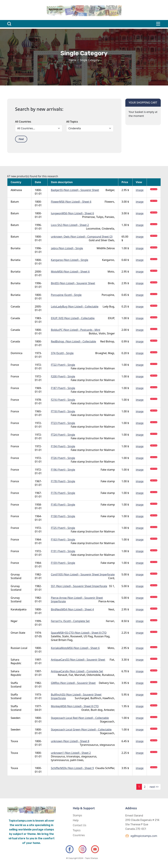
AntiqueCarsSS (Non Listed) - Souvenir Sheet (78, 660)
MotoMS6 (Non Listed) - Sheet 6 (70, 272)
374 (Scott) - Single (62, 353)
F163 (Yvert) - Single (63, 540)
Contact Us (79, 825)
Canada (15, 307)
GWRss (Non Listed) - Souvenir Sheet (73, 683)
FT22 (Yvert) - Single (63, 365)
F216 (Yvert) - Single (63, 400)
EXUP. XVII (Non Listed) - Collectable (73, 318)
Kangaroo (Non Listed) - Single (69, 260)
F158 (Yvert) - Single (63, 516)
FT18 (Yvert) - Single (63, 411)
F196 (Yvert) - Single (63, 470)
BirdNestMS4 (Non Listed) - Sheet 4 (72, 609)
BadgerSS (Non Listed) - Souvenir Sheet (75, 190)
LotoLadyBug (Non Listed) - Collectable (75, 307)
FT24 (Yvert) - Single (63, 435)
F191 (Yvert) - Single (63, 551)
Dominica (16, 353)
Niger (14, 621)
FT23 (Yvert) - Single (63, 423)
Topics (77, 830)
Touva (14, 741)
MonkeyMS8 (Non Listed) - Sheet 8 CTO (75, 706)
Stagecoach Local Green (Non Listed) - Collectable (81, 730)
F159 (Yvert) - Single (63, 563)
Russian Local (19, 648)
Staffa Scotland (16, 685)
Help (76, 820)
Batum (15, 202)
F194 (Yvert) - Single (63, 446)
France (15, 365)
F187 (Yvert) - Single (63, 388)
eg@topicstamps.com (141, 836)
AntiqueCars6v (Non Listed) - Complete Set (77, 671)
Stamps (77, 815)
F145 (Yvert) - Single (63, 505)
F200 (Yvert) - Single (63, 376)
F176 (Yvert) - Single (63, 493)
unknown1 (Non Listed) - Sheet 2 (71, 753)
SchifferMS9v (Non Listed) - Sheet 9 (72, 768)
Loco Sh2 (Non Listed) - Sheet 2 (70, 225)
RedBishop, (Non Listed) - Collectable (73, 341)
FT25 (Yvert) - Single (63, 528)
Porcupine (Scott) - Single (66, 295)
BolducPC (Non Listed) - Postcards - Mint (75, 330)
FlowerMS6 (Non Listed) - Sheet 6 (71, 202)
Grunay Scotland (16, 576)
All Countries (23, 122)
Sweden (16, 718)
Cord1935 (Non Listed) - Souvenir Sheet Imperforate (83, 574)
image (140, 190)
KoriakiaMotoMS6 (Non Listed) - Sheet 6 (75, 648)
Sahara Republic (16, 661)
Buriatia (16, 248)
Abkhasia (16, 190)
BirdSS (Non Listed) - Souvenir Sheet (73, 283)
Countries (79, 835)
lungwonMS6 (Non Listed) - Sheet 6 (72, 213)
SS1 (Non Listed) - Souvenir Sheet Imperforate (79, 586)
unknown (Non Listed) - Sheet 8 (70, 741)
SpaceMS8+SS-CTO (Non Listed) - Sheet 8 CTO (79, 633)
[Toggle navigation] (158, 24)
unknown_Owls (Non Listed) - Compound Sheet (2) (82, 237)
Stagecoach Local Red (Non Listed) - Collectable (80, 718)
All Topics (72, 122)
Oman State (18, 633)
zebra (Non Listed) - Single (67, 248)
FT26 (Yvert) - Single (63, 458)
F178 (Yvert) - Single (63, 481)
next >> (154, 787)
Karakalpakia (19, 609)
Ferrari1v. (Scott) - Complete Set (70, 621)
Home (73, 60)
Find (21, 139)
